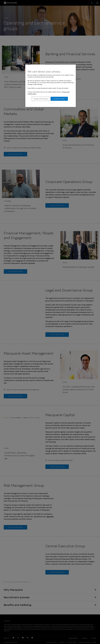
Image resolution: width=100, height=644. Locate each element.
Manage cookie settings (41, 99)
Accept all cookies (59, 99)
